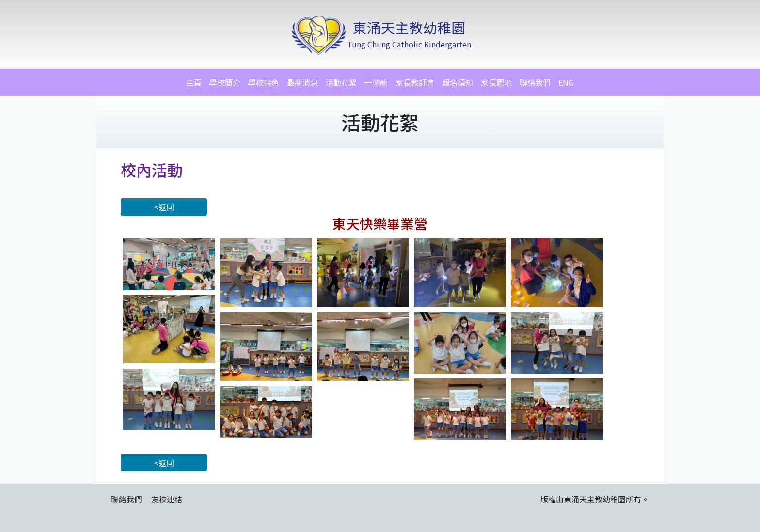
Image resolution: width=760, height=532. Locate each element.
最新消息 (302, 82)
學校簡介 (225, 82)
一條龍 (376, 82)
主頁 (194, 82)
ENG (566, 82)
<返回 (164, 207)
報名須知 (458, 82)
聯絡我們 (535, 82)
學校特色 (264, 82)
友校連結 (167, 499)
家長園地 (496, 82)
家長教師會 (415, 82)
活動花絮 (341, 82)
